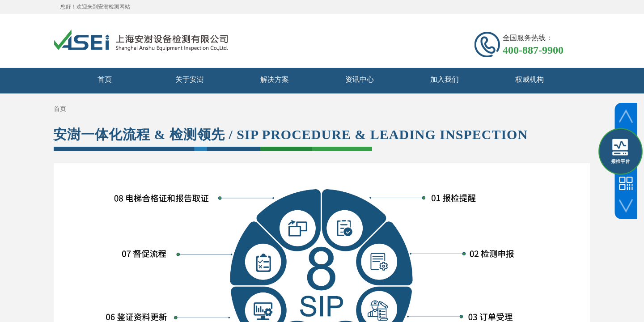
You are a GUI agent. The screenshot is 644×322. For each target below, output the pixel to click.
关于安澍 (190, 79)
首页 (105, 79)
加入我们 (445, 79)
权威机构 (530, 79)
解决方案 (275, 79)
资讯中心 (360, 79)
